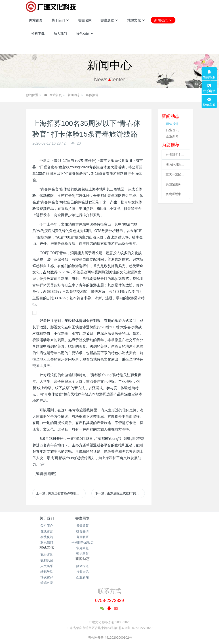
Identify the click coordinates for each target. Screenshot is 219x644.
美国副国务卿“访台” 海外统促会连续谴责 (176, 184)
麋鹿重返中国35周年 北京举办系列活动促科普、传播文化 (176, 194)
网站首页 (36, 20)
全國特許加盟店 (88, 543)
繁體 (109, 633)
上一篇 (61, 493)
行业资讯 (172, 130)
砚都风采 (131, 531)
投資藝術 (88, 531)
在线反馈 (47, 537)
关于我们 (47, 518)
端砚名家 (131, 554)
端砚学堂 (131, 543)
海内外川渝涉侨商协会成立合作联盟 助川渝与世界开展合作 (176, 165)
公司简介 (47, 526)
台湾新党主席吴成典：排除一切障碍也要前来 (176, 155)
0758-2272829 (109, 571)
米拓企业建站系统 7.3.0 (113, 625)
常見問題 (88, 548)
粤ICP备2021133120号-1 (109, 619)
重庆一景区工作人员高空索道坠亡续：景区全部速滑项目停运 (176, 174)
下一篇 (120, 493)
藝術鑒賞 (88, 554)
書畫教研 (88, 537)
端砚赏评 (131, 548)
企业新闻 (172, 136)
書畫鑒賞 (88, 526)
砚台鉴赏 (131, 526)
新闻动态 (74, 95)
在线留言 (47, 531)
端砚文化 (131, 518)
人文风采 (131, 537)
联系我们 (47, 543)
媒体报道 (92, 95)
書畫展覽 (88, 518)
